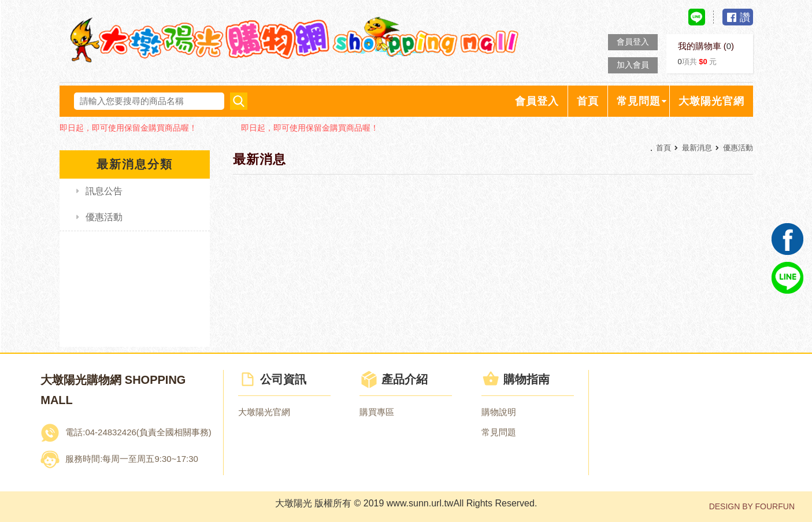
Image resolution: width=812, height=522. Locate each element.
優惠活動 (104, 217)
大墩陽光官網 (264, 412)
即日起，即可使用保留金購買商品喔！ (128, 128)
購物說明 (499, 412)
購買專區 (377, 412)
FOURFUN (775, 506)
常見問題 (499, 432)
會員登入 (633, 42)
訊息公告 (104, 191)
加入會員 (633, 65)
